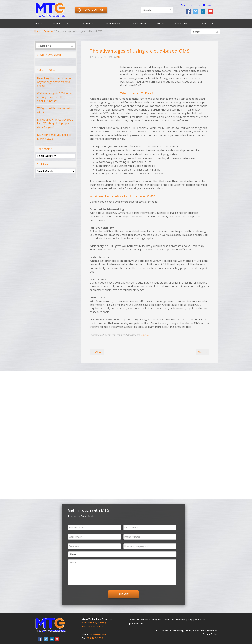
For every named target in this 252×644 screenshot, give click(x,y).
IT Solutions (63, 24)
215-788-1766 (95, 638)
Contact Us (206, 24)
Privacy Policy (210, 634)
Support (89, 24)
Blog (161, 24)
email (208, 5)
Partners (140, 24)
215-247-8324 (192, 5)
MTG (118, 57)
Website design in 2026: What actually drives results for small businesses (55, 97)
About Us (181, 24)
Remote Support (91, 10)
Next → (203, 352)
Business (48, 31)
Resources (114, 24)
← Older (97, 352)
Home (38, 24)
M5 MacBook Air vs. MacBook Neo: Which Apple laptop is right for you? (55, 123)
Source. (145, 335)
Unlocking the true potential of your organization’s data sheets (54, 82)
